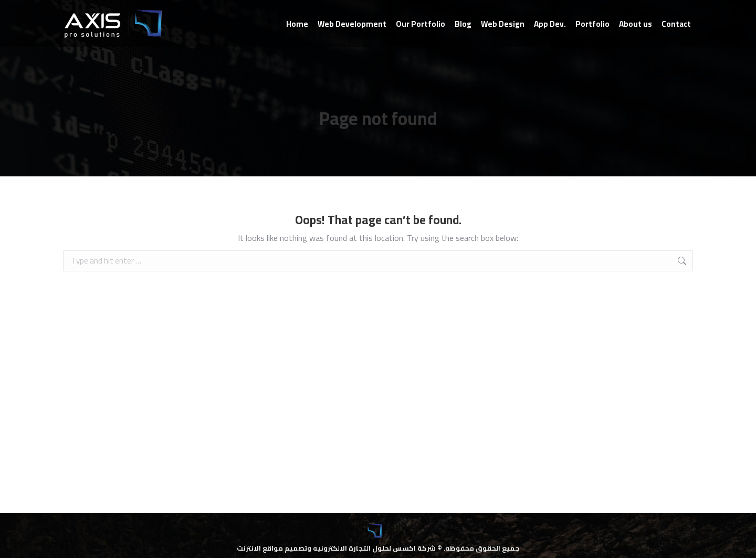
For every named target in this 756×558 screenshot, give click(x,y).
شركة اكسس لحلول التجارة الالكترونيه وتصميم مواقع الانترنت (336, 548)
